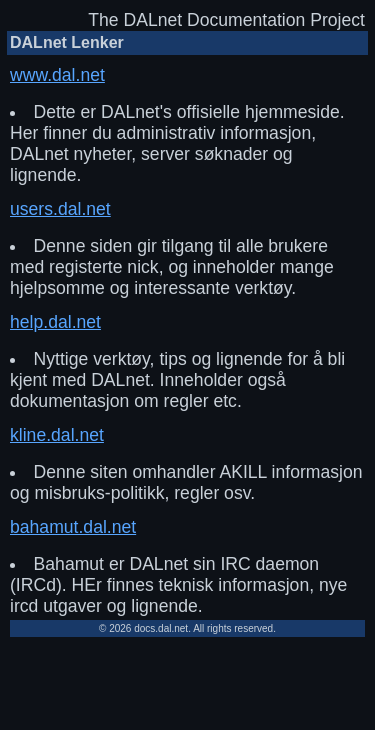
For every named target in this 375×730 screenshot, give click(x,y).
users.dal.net (60, 209)
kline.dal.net (57, 435)
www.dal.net (57, 75)
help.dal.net (55, 322)
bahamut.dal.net (73, 527)
